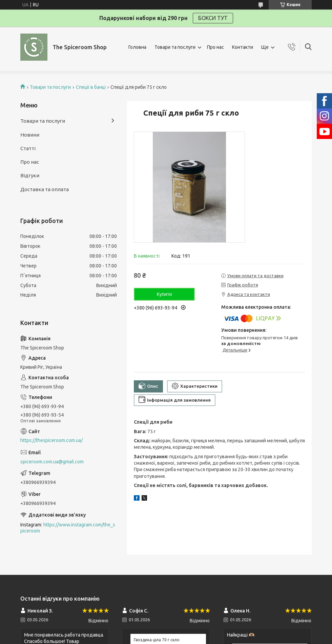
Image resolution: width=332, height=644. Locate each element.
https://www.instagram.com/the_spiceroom (68, 528)
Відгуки (30, 175)
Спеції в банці (91, 87)
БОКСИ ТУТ (213, 18)
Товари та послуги (175, 47)
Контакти (243, 47)
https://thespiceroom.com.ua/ (51, 440)
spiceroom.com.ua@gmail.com (52, 462)
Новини (30, 135)
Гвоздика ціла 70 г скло (157, 640)
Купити (164, 294)
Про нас (215, 47)
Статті (28, 148)
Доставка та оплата (45, 189)
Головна (137, 47)
